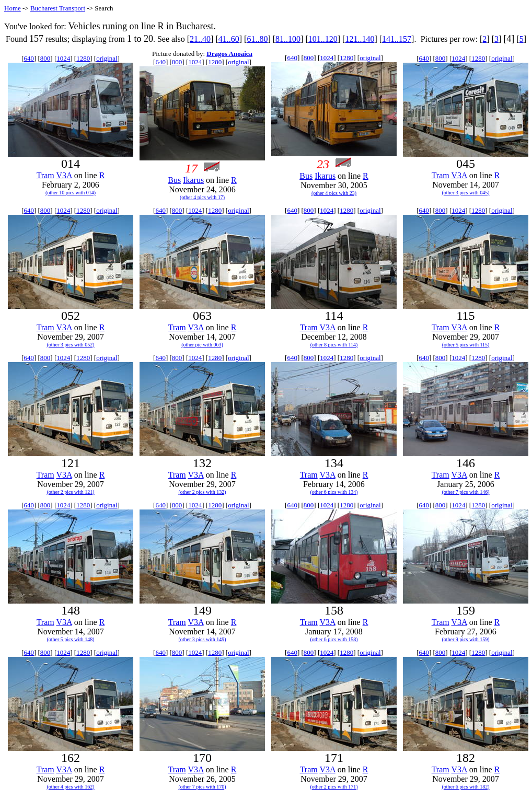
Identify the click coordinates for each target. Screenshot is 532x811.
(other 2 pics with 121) (70, 492)
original (107, 58)
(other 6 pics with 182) (465, 787)
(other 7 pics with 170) (202, 787)
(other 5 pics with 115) (466, 345)
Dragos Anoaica (229, 54)
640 (29, 58)
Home (13, 8)
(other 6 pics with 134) (334, 492)
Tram (45, 175)
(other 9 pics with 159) (465, 639)
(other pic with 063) (202, 345)
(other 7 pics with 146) (465, 492)
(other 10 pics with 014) (71, 193)
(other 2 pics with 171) (334, 787)
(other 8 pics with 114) (334, 345)
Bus (174, 180)
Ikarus (193, 180)
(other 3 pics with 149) (202, 639)
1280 (83, 58)
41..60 (229, 39)
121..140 (360, 39)
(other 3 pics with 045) (465, 193)
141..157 (397, 39)
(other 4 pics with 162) (70, 787)
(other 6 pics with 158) (334, 639)
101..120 (323, 39)
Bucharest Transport (58, 8)
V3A (64, 175)
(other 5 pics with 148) (70, 639)
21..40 (200, 39)
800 (45, 58)
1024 (63, 58)
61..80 (257, 39)
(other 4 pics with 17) (202, 197)
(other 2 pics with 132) (202, 492)
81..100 (288, 39)
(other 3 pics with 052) (70, 345)
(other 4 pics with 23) (334, 193)
